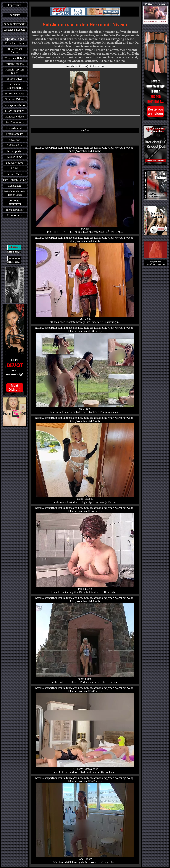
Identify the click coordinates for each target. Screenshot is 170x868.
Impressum (15, 5)
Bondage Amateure (15, 105)
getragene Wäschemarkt (15, 86)
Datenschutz (15, 215)
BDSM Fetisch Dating (15, 51)
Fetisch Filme (15, 157)
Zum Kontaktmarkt (15, 24)
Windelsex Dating (15, 58)
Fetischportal (15, 151)
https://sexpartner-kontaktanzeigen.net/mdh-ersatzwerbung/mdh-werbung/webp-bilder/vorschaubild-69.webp (85, 730)
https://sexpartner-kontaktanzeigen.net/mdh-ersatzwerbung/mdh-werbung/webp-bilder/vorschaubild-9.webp (85, 460)
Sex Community (15, 122)
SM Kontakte (15, 145)
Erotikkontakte (15, 134)
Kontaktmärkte (15, 128)
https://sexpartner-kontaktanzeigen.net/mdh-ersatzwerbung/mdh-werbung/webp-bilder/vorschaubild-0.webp (85, 190)
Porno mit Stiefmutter (15, 202)
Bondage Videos (15, 99)
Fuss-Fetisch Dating (15, 180)
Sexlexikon (15, 186)
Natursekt (15, 140)
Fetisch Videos (15, 163)
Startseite (15, 15)
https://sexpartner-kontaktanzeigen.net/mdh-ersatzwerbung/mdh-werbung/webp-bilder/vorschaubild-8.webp (85, 640)
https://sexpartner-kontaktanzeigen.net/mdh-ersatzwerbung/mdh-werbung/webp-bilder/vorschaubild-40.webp (85, 550)
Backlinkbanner (15, 210)
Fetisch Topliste (15, 64)
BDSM (15, 168)
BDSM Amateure (15, 111)
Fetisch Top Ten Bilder (15, 71)
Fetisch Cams (15, 174)
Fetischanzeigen (15, 43)
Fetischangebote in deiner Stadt (15, 193)
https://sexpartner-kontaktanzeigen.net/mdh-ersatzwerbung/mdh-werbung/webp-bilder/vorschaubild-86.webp (85, 370)
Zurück (85, 131)
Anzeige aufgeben (15, 30)
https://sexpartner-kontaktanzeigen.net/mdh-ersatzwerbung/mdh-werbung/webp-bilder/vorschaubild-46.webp (85, 820)
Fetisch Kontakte (15, 94)
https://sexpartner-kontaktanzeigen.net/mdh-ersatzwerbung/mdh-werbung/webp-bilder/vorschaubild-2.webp (85, 280)
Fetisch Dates (15, 79)
